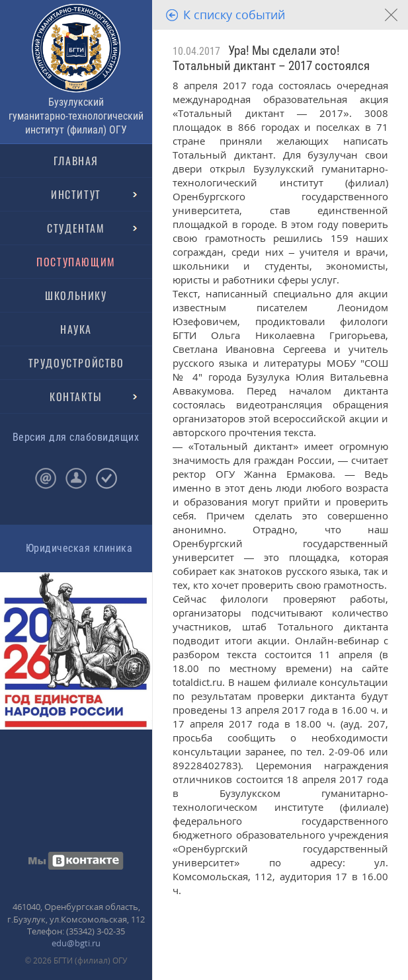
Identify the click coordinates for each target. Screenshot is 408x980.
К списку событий (234, 15)
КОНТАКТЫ (76, 396)
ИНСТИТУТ (76, 194)
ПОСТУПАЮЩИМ (76, 262)
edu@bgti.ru (76, 943)
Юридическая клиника (79, 548)
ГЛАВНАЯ (76, 161)
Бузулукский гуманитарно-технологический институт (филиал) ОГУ (76, 116)
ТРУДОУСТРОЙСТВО (76, 363)
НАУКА (76, 329)
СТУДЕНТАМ (76, 228)
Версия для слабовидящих (76, 437)
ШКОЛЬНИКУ (76, 295)
